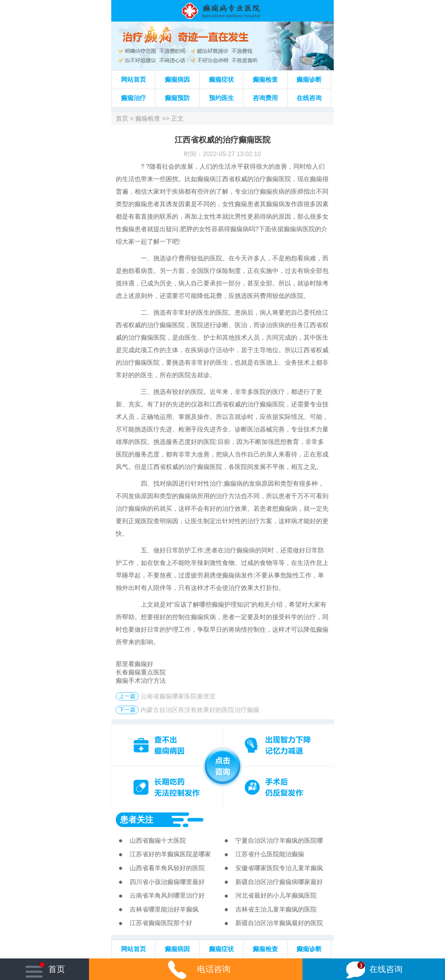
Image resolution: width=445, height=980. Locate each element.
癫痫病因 (177, 80)
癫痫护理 (224, 605)
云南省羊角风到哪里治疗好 (167, 896)
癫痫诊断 (309, 80)
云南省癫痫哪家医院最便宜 (178, 696)
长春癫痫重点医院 (141, 672)
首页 (122, 119)
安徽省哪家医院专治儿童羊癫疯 (279, 868)
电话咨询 (196, 969)
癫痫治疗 (133, 98)
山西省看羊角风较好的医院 (167, 868)
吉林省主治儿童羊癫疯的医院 (276, 909)
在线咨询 (309, 98)
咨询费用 (265, 98)
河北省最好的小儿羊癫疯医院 (276, 896)
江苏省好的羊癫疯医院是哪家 (170, 854)
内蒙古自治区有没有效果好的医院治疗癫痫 (200, 710)
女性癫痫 (235, 204)
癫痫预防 (177, 98)
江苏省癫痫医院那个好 (161, 923)
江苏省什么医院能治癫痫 (270, 854)
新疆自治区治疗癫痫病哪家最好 (279, 882)
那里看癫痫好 (135, 664)
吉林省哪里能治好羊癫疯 (164, 909)
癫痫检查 (265, 80)
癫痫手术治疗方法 (141, 681)
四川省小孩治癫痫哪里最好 (167, 882)
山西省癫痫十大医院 (158, 841)
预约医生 (221, 98)
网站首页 (133, 80)
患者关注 (137, 820)
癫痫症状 (221, 80)
